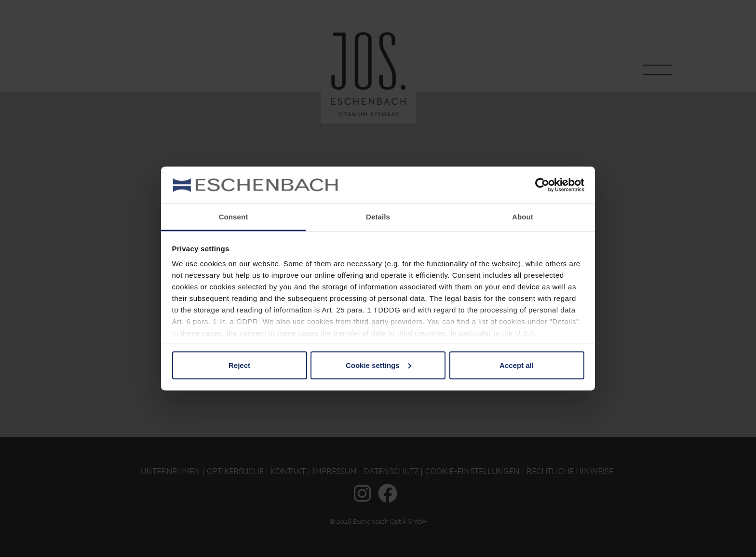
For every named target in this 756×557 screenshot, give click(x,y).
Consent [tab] (234, 217)
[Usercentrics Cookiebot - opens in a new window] (542, 185)
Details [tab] (378, 217)
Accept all (517, 365)
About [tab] (523, 217)
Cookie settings (378, 365)
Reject (239, 365)
